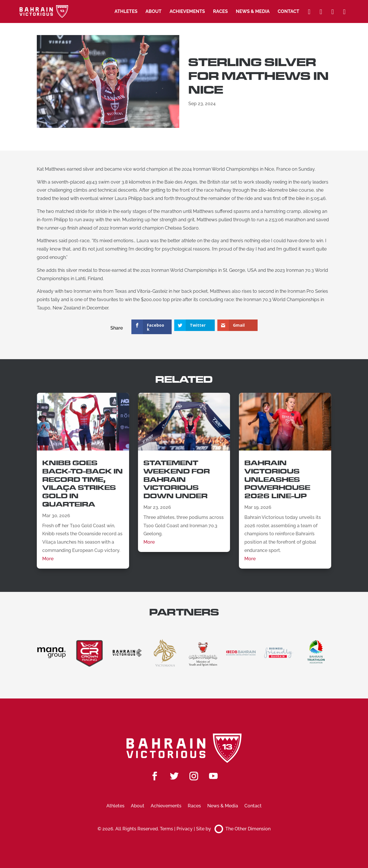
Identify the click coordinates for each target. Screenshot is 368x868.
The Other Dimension (243, 829)
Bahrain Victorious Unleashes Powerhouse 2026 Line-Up (277, 480)
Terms (166, 829)
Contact (289, 11)
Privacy (185, 829)
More (48, 559)
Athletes (126, 11)
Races (220, 11)
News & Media (253, 11)
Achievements (187, 11)
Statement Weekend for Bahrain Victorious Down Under (177, 480)
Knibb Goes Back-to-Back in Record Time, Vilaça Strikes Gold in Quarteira (83, 484)
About (154, 11)
